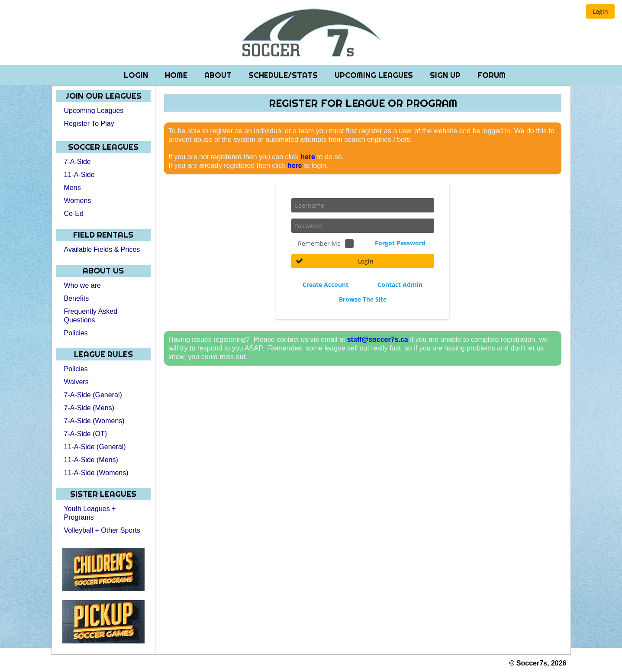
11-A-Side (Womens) (96, 473)
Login (137, 75)
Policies (76, 333)
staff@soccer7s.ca (378, 339)
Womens (78, 201)
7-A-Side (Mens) (89, 408)
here (308, 157)
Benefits (77, 298)
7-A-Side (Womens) (94, 421)
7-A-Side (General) (93, 395)
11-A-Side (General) (95, 447)
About (219, 75)
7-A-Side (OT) (86, 434)
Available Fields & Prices (102, 249)
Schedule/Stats (284, 75)
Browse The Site (363, 299)
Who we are (82, 285)
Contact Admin (400, 285)
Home (177, 75)
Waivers (76, 382)
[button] (600, 11)
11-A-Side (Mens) (91, 460)
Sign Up (446, 75)
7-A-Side (77, 162)
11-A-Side (79, 175)
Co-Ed (74, 214)
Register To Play (89, 124)
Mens (73, 188)
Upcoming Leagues (375, 75)
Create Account (326, 285)
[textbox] (363, 205)
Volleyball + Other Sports (102, 530)
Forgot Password (400, 243)
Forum (491, 75)
